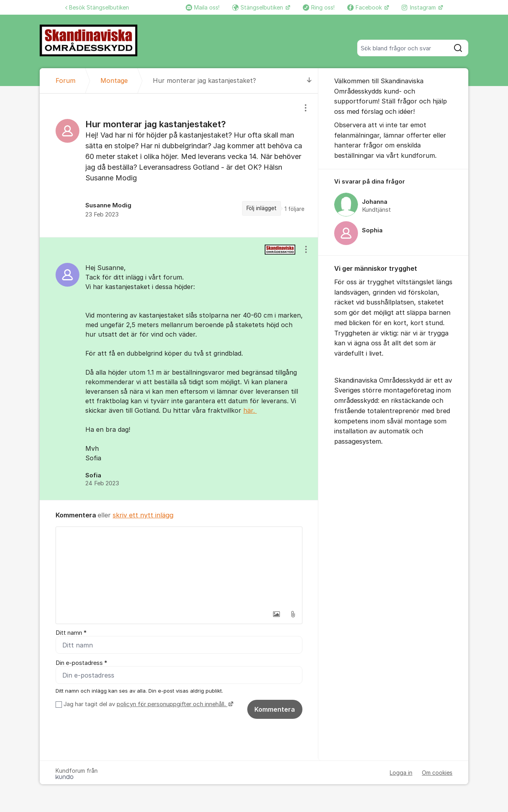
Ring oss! (319, 7)
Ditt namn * (71, 633)
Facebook (365, 7)
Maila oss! (203, 7)
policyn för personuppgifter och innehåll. (172, 704)
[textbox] (179, 567)
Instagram (419, 7)
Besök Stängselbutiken (97, 7)
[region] (179, 165)
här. (250, 410)
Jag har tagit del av (147, 704)
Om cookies (437, 773)
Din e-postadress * (81, 663)
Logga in (401, 773)
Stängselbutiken (258, 7)
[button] (276, 614)
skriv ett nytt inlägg (143, 515)
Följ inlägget (262, 208)
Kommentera (275, 709)
